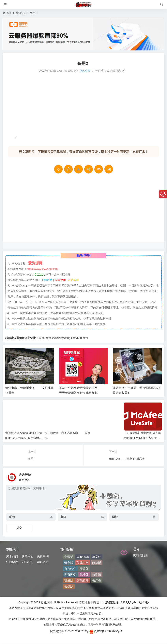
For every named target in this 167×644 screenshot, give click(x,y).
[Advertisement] (83, 104)
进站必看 (73, 280)
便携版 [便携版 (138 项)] (69, 586)
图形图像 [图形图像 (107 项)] (70, 575)
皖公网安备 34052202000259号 (69, 631)
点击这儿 (39, 274)
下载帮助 (47, 280)
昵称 (12, 517)
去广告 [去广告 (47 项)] (97, 580)
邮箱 (63, 517)
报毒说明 (60, 280)
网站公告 (21, 13)
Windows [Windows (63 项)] (83, 557)
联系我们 (27, 556)
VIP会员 (27, 562)
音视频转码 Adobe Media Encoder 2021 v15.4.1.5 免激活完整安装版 (23, 438)
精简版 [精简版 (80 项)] (97, 563)
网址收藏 (43, 562)
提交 (19, 528)
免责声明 (43, 556)
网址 (115, 517)
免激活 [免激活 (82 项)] (69, 557)
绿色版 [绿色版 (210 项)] (69, 563)
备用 (87, 433)
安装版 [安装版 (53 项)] (84, 569)
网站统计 (97, 602)
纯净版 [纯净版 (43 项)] (84, 575)
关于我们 (12, 556)
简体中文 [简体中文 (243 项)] (83, 563)
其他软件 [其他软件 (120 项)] (83, 580)
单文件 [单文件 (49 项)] (97, 557)
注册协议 (12, 562)
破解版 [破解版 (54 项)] (69, 580)
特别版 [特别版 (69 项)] (97, 575)
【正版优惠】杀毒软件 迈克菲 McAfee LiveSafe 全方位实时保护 (142, 438)
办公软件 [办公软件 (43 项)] (70, 569)
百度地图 (84, 602)
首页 (9, 13)
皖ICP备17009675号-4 (106, 631)
